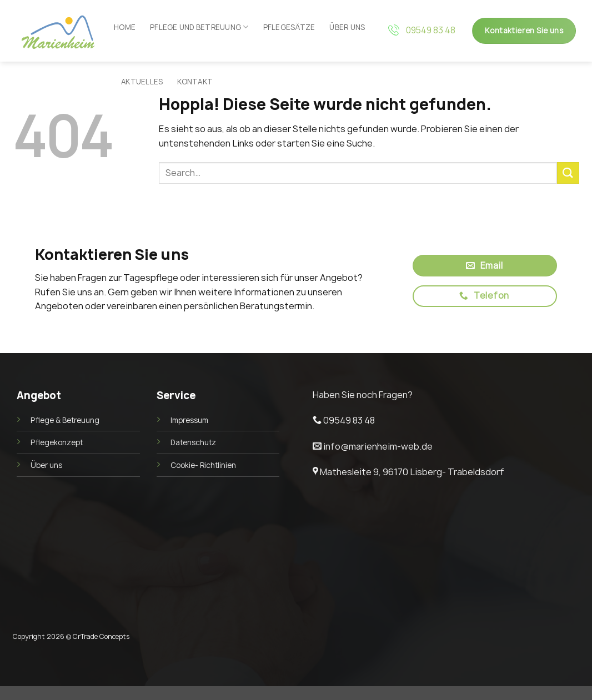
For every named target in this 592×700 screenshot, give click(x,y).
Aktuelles (142, 82)
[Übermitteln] (568, 173)
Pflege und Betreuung (199, 27)
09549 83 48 (431, 30)
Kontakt (195, 82)
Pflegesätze (289, 27)
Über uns (347, 27)
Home (125, 27)
